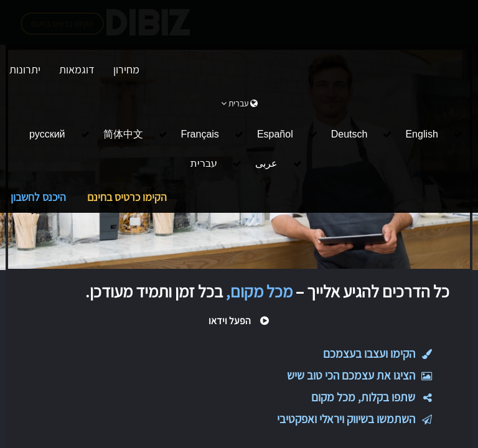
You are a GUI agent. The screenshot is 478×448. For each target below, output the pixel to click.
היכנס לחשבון (38, 197)
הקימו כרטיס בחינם (127, 197)
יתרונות (25, 69)
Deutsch (349, 134)
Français (200, 134)
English (421, 134)
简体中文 (123, 134)
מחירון (126, 69)
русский (47, 134)
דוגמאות (77, 69)
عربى (266, 163)
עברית (204, 163)
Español (275, 134)
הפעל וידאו (239, 321)
